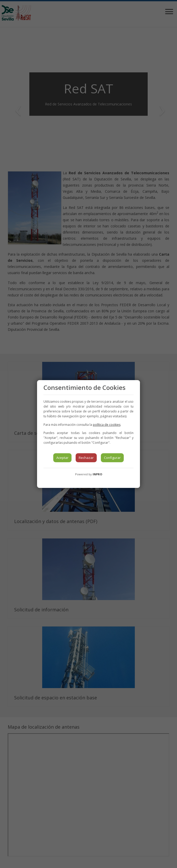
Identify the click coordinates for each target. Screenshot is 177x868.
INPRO (97, 474)
